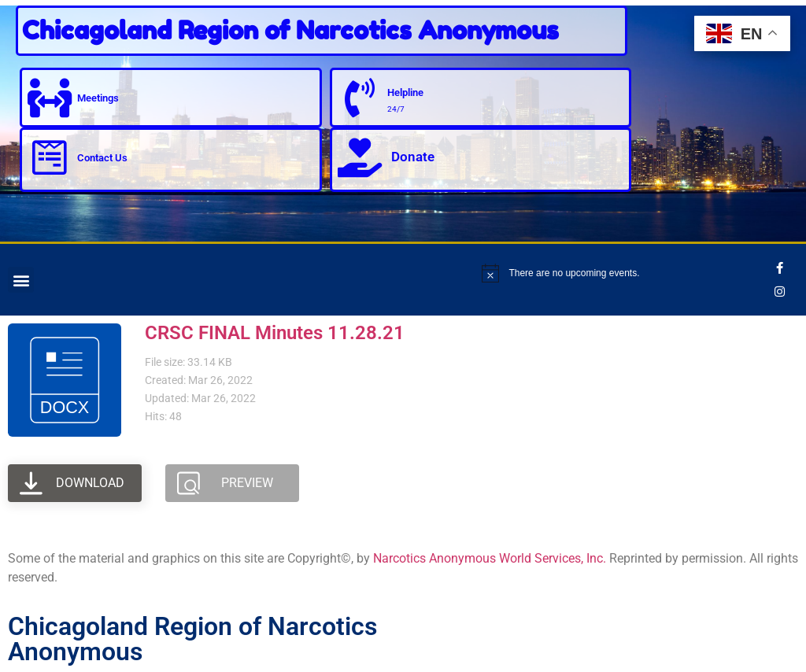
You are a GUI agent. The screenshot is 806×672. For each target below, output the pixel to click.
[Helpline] (360, 98)
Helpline (405, 92)
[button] (21, 280)
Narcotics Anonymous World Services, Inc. (490, 558)
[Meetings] (50, 98)
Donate (413, 157)
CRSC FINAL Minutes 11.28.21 (275, 333)
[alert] (624, 273)
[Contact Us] (50, 157)
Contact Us (102, 158)
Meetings (98, 98)
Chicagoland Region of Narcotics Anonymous (290, 30)
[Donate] (360, 157)
